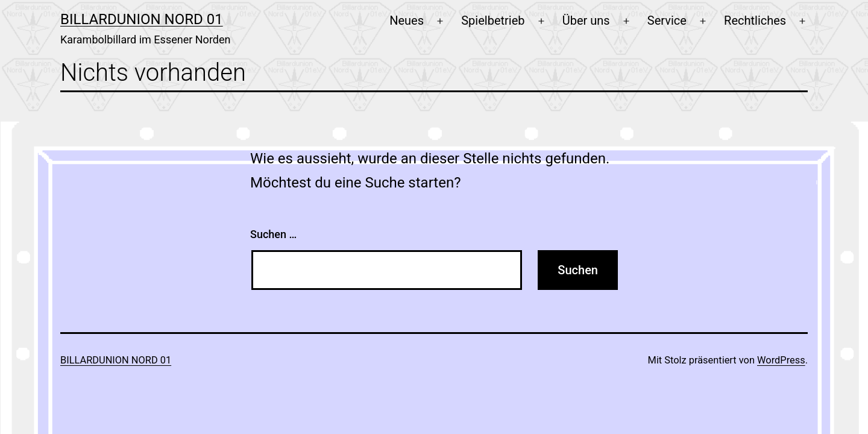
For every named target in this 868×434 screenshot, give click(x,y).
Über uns (586, 20)
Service (667, 20)
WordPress (781, 360)
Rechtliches (755, 20)
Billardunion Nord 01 (142, 19)
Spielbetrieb (493, 20)
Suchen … (273, 234)
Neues (407, 20)
